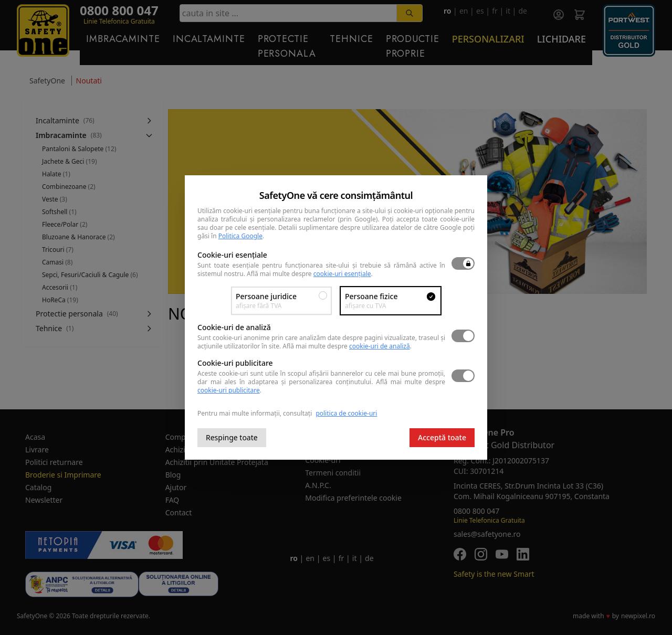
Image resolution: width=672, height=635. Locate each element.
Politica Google (240, 236)
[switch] (463, 263)
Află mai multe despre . (310, 274)
